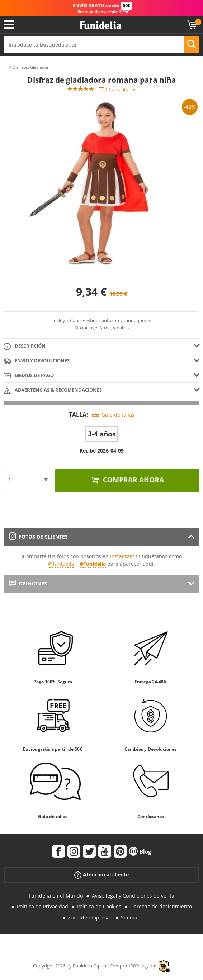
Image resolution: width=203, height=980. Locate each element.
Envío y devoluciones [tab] (37, 361)
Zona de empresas (90, 917)
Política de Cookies (99, 906)
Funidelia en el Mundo (56, 896)
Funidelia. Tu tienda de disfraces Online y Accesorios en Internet (100, 25)
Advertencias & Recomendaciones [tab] (53, 390)
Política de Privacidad (43, 906)
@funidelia (61, 564)
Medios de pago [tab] (29, 376)
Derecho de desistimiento (161, 906)
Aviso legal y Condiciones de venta (133, 896)
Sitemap (131, 917)
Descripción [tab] (25, 346)
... (5, 68)
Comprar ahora (133, 480)
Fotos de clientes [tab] (38, 537)
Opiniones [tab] (28, 584)
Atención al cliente (101, 874)
